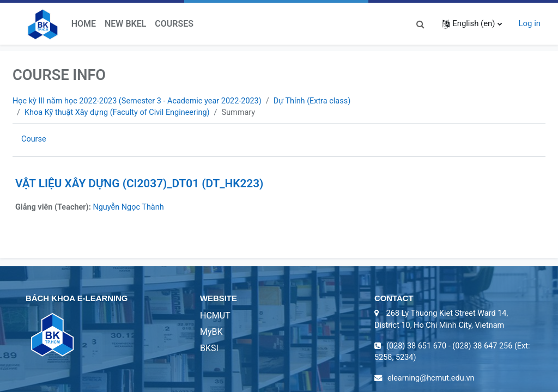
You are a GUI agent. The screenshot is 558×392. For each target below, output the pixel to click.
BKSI (209, 350)
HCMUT (215, 317)
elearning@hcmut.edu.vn (433, 382)
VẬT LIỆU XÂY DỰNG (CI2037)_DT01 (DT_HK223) (139, 184)
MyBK (211, 333)
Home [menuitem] (84, 24)
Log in (530, 23)
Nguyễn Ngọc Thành (132, 208)
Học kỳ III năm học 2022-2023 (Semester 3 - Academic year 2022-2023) (141, 101)
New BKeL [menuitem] (125, 24)
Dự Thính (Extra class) (321, 101)
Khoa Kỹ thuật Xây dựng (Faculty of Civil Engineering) (120, 113)
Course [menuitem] (34, 140)
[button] (420, 23)
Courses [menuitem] (174, 24)
